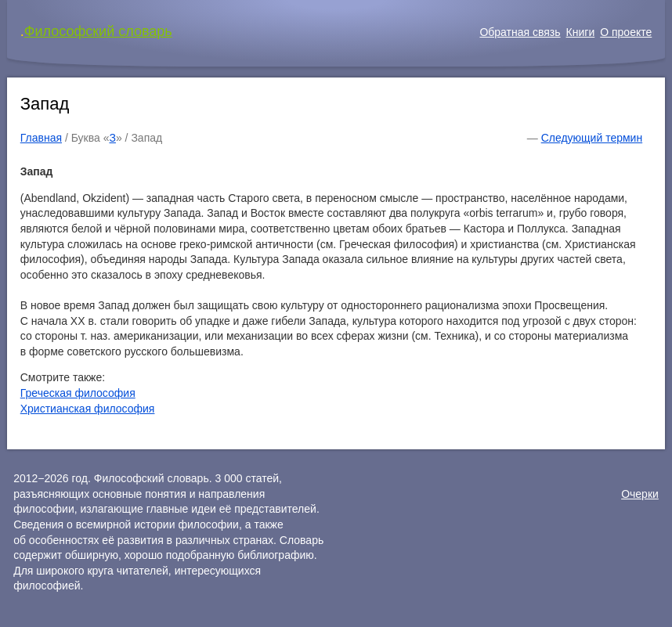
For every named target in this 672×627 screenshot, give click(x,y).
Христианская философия (88, 409)
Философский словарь (98, 31)
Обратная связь (520, 32)
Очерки (640, 494)
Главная (41, 138)
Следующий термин (592, 138)
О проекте (626, 32)
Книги (581, 32)
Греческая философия (78, 393)
